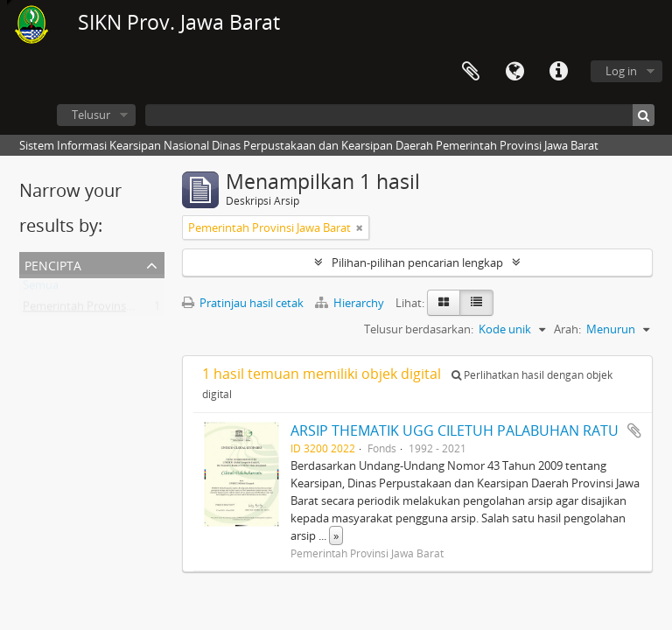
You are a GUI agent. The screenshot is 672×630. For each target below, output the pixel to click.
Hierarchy (351, 303)
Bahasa (514, 72)
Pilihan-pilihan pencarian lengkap (417, 262)
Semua (41, 289)
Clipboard (471, 72)
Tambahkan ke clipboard (634, 430)
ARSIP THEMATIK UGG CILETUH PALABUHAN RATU (455, 430)
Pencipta (53, 264)
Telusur (91, 115)
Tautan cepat (558, 72)
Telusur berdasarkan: (419, 329)
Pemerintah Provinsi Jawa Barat (104, 310)
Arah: (567, 329)
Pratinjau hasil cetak (243, 303)
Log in (621, 71)
